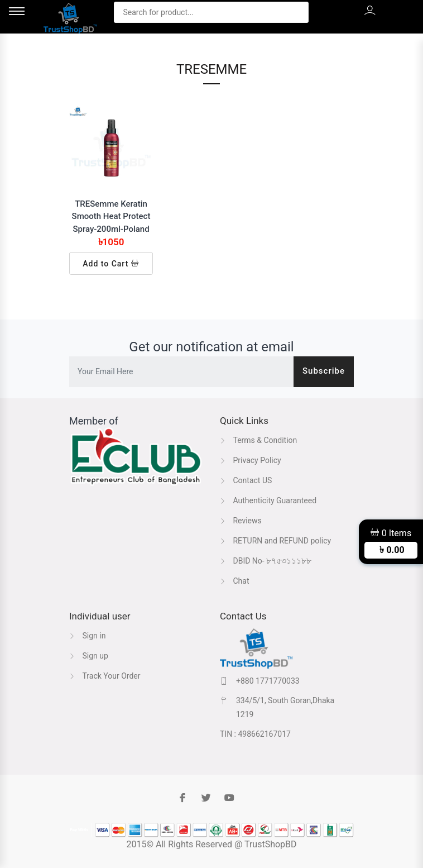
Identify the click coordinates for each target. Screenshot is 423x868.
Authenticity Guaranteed (268, 500)
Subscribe (324, 371)
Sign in (87, 636)
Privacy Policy (251, 460)
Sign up (89, 656)
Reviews (241, 521)
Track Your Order (105, 676)
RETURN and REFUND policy (275, 541)
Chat (235, 581)
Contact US (246, 480)
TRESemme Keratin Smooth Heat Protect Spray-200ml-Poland (111, 216)
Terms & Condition (258, 440)
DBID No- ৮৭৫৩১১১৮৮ (266, 561)
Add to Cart (111, 264)
